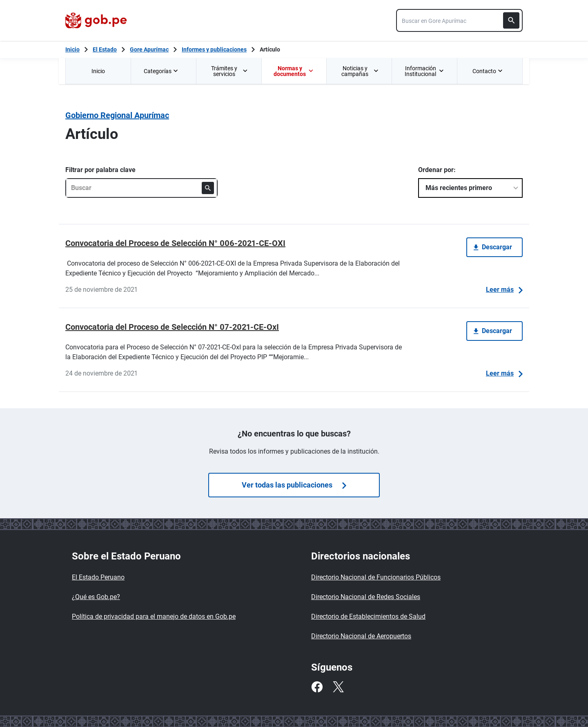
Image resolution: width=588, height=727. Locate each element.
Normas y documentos (293, 71)
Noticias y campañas (360, 71)
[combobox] (459, 20)
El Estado (105, 49)
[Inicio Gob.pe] (72, 49)
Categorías (162, 71)
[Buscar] (511, 20)
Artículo (270, 49)
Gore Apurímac (149, 49)
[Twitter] (338, 687)
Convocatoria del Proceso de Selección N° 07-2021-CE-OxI (172, 327)
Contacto (488, 71)
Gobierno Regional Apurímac (117, 115)
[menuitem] (98, 71)
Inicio (98, 71)
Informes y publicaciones (214, 49)
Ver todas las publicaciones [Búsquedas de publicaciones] (294, 485)
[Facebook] (317, 687)
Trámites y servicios (230, 71)
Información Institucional (424, 71)
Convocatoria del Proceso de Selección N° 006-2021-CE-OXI (175, 243)
